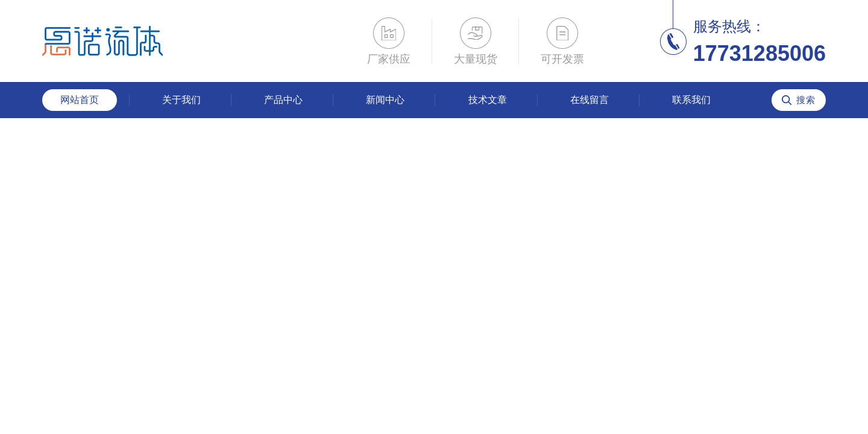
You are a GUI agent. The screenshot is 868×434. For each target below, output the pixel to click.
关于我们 (181, 100)
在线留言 (590, 100)
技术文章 (488, 100)
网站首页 (80, 100)
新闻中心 (385, 100)
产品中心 (283, 100)
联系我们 (691, 100)
